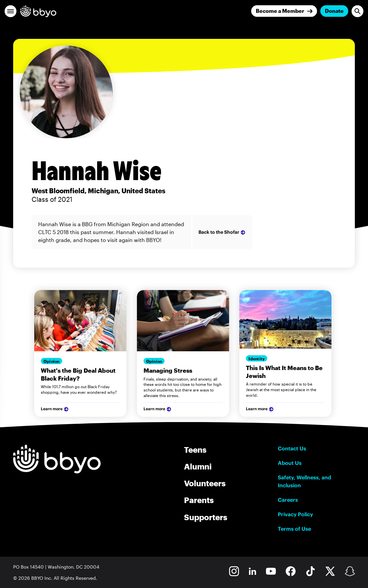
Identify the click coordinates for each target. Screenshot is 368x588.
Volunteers (205, 483)
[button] (11, 11)
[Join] (284, 11)
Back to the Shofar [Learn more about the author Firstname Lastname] (223, 232)
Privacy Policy (295, 514)
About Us (290, 463)
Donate (334, 11)
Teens (195, 450)
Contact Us (292, 448)
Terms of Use (294, 529)
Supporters (206, 517)
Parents (199, 500)
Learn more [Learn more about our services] (55, 409)
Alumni (198, 466)
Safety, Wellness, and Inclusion (304, 481)
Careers (288, 500)
